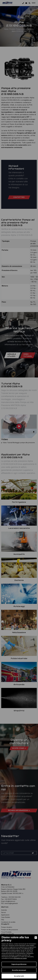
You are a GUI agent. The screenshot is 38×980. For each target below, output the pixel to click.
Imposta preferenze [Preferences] (19, 964)
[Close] (36, 938)
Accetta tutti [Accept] (19, 976)
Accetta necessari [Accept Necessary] (19, 970)
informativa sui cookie (20, 958)
